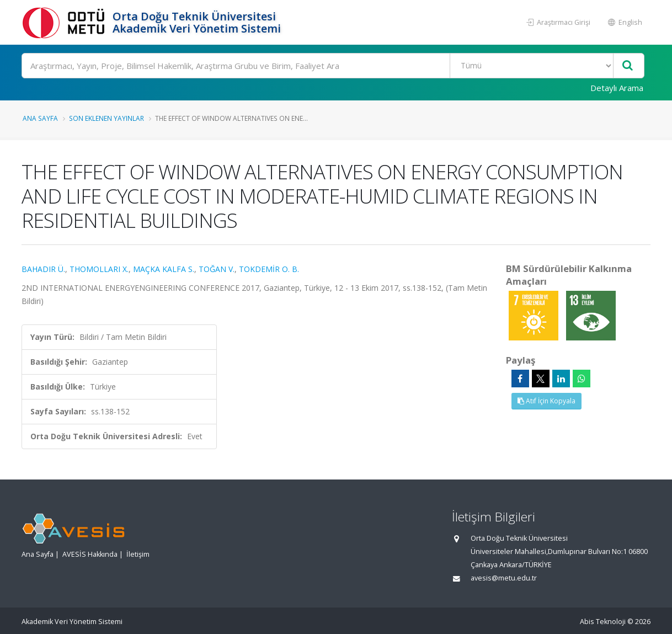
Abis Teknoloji (603, 622)
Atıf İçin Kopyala (546, 401)
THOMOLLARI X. (99, 269)
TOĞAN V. (217, 269)
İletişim (138, 554)
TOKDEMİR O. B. (269, 269)
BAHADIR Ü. (43, 269)
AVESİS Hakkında (90, 554)
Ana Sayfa (40, 118)
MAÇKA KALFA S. (164, 269)
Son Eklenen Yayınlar (106, 118)
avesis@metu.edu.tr (504, 578)
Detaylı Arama (617, 88)
